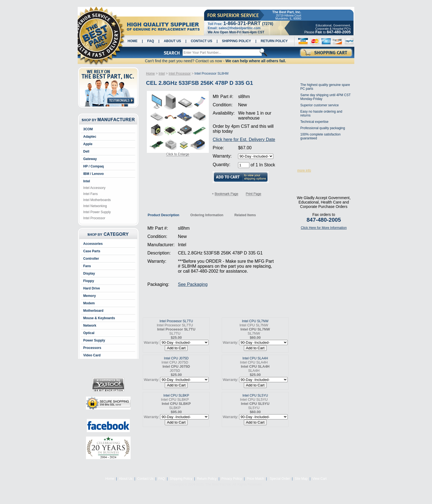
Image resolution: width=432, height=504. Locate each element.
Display (89, 273)
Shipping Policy (237, 41)
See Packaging (193, 284)
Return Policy (274, 41)
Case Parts (92, 251)
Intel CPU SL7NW (255, 321)
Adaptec (90, 137)
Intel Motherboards (97, 200)
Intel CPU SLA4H (255, 358)
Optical (89, 333)
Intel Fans (91, 194)
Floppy (89, 281)
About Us (172, 41)
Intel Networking (95, 206)
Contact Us (201, 41)
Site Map (301, 479)
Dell (86, 151)
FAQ (151, 41)
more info (304, 170)
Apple (88, 144)
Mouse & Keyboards (99, 318)
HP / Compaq (93, 166)
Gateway (90, 159)
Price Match (255, 479)
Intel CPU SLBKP (176, 395)
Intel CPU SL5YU (255, 395)
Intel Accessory (94, 188)
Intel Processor (94, 218)
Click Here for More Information (324, 228)
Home (133, 41)
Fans (87, 266)
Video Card (92, 355)
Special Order (280, 479)
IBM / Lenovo (94, 174)
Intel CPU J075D (176, 358)
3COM (88, 129)
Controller (91, 259)
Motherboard (93, 311)
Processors (92, 348)
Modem (89, 303)
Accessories (93, 244)
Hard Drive (92, 288)
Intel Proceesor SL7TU (176, 321)
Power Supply (94, 340)
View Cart (320, 479)
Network (90, 326)
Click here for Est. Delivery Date (244, 139)
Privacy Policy (232, 479)
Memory (90, 296)
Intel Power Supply (97, 212)
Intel (87, 181)
